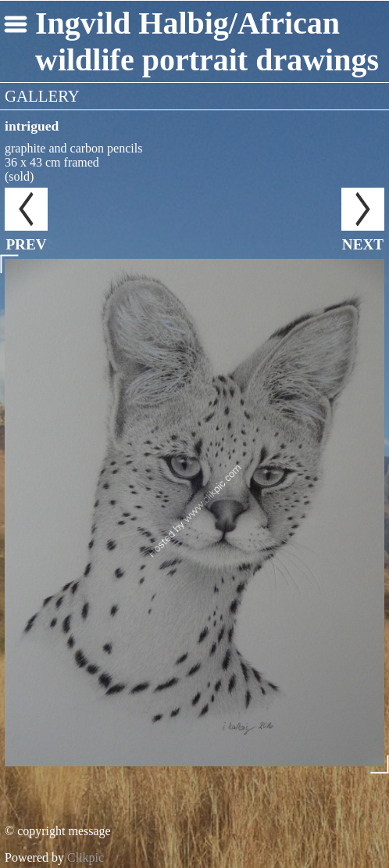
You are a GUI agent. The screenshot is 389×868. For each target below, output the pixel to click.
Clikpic (86, 857)
